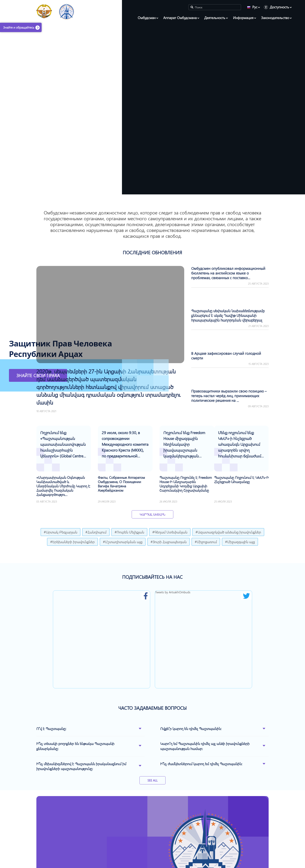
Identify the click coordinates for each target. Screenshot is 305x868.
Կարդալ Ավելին (152, 514)
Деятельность (215, 18)
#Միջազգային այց (240, 542)
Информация (243, 18)
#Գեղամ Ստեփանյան (170, 532)
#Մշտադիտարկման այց (123, 542)
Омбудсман (147, 18)
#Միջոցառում (206, 542)
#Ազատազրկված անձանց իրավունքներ (228, 532)
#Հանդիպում (96, 532)
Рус (252, 7)
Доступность (279, 7)
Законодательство (275, 18)
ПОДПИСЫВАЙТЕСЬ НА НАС (152, 577)
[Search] (215, 7)
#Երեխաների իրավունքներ (72, 542)
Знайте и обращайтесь (19, 27)
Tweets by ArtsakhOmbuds (173, 592)
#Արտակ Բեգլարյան (60, 532)
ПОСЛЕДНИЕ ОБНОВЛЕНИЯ (152, 252)
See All (152, 780)
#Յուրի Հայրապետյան (169, 542)
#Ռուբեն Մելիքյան (129, 532)
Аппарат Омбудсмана (180, 18)
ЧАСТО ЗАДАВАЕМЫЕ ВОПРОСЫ (152, 708)
